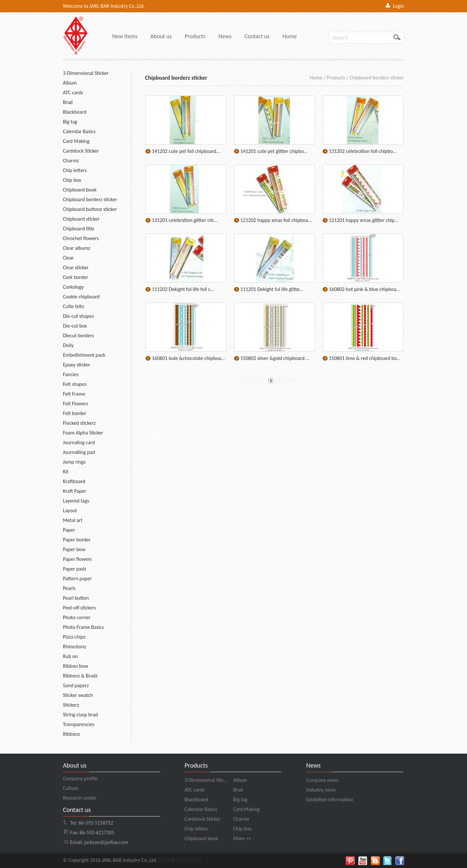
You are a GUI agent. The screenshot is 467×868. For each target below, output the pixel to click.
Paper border (77, 540)
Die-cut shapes (78, 316)
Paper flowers (77, 559)
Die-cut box (75, 326)
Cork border (76, 277)
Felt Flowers (76, 404)
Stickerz (71, 705)
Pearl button (76, 598)
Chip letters (75, 170)
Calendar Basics (79, 131)
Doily (68, 345)
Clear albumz (77, 248)
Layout (70, 510)
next (280, 381)
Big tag (70, 122)
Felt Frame (74, 394)
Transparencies (79, 724)
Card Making (76, 141)
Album (70, 83)
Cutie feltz (73, 306)
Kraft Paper (75, 491)
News (225, 36)
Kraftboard (74, 481)
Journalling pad (79, 452)
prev (261, 381)
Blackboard (75, 112)
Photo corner (77, 617)
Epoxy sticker (77, 365)
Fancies (71, 374)
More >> (242, 838)
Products (195, 36)
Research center (80, 798)
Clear (68, 258)
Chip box (72, 180)
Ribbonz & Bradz (80, 676)
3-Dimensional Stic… (206, 780)
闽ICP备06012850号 (180, 860)
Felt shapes (75, 384)
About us (161, 36)
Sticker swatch (78, 695)
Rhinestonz (75, 647)
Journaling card (79, 442)
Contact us (257, 36)
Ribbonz (71, 734)
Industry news (321, 790)
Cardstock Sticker (81, 151)
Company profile (80, 778)
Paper (69, 530)
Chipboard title (79, 229)
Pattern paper (77, 579)
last (293, 381)
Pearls (69, 588)
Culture (71, 788)
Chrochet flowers (81, 238)
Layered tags (76, 501)
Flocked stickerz (79, 423)
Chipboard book (80, 190)
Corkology (73, 287)
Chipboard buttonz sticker (90, 209)
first (248, 381)
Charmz (71, 161)
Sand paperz (76, 685)
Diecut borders (78, 336)
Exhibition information (330, 799)
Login (398, 6)
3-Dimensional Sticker (86, 73)
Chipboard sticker (81, 219)
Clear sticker (76, 267)
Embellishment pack (84, 355)
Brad (68, 102)
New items (125, 36)
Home (290, 36)
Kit (66, 472)
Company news (322, 780)
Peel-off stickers (79, 608)
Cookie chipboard (81, 297)
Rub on (70, 656)
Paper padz (75, 569)
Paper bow (74, 549)
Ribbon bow (76, 666)
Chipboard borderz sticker (90, 199)
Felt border (75, 413)
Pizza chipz (74, 637)
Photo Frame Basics (83, 627)
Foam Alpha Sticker (83, 433)
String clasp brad (80, 715)
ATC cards (73, 93)
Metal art (73, 520)
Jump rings (74, 462)
